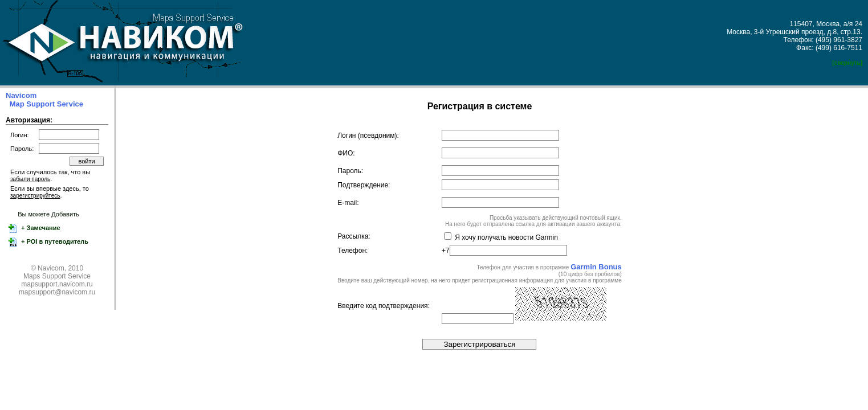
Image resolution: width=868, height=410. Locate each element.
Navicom (21, 95)
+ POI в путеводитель (54, 241)
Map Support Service (46, 104)
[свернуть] (847, 63)
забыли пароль (30, 179)
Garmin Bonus (596, 267)
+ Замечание (40, 228)
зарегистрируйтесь (35, 196)
